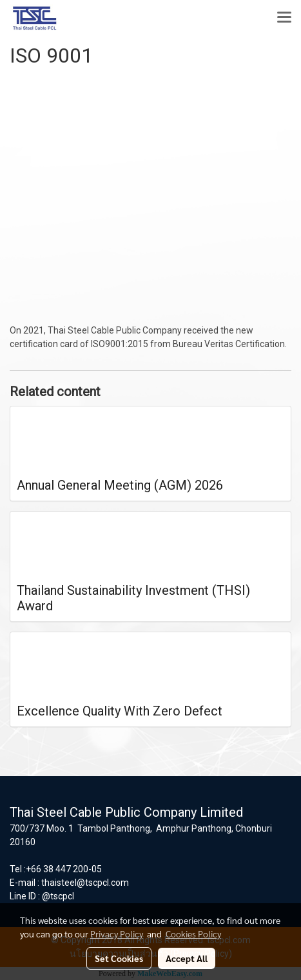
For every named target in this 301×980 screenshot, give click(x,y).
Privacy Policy (117, 934)
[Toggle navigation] (284, 18)
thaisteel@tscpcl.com (85, 883)
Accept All (187, 958)
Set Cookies (119, 958)
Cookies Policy (193, 934)
